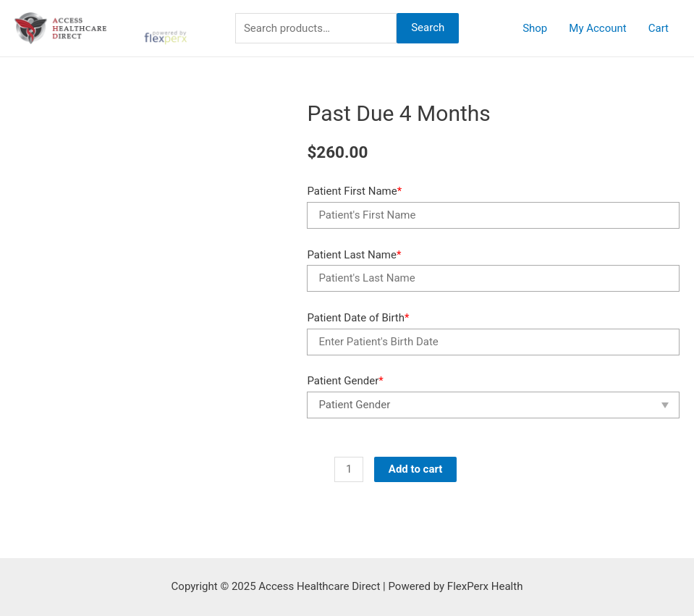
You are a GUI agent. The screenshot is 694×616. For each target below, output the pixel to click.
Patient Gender (345, 381)
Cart (659, 28)
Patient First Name (354, 191)
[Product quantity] (348, 469)
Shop (535, 28)
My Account (597, 28)
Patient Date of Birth (358, 318)
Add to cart (416, 469)
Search (428, 28)
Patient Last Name (354, 255)
